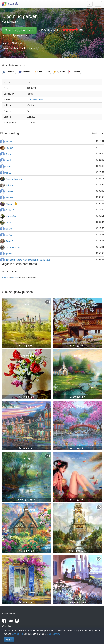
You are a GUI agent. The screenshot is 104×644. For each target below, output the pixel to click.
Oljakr (8, 167)
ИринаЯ (9, 191)
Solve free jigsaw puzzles (15, 35)
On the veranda (78, 561)
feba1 (8, 173)
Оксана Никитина (14, 179)
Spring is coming (78, 305)
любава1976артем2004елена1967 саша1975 (28, 260)
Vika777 (9, 142)
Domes (26, 305)
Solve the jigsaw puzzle (19, 30)
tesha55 (9, 198)
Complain (7, 626)
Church (78, 356)
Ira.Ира (9, 235)
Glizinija (9, 204)
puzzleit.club (17, 634)
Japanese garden (78, 407)
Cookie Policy (53, 634)
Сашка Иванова (35, 100)
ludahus (9, 148)
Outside (26, 561)
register (15, 278)
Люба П (9, 241)
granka (9, 254)
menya (9, 229)
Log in (5, 278)
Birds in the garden (26, 510)
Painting (14, 48)
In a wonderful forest (78, 459)
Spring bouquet (26, 356)
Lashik (9, 160)
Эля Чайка (11, 216)
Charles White (18, 43)
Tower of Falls (78, 510)
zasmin (9, 223)
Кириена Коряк (13, 247)
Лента (8, 154)
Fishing (26, 459)
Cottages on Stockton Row (26, 407)
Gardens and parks (29, 48)
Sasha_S (10, 210)
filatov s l (10, 185)
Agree (9, 640)
